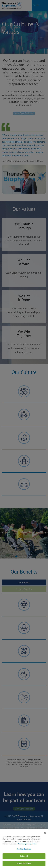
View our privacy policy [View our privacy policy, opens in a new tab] (27, 848)
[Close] (45, 837)
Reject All (24, 860)
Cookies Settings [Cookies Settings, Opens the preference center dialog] (24, 853)
